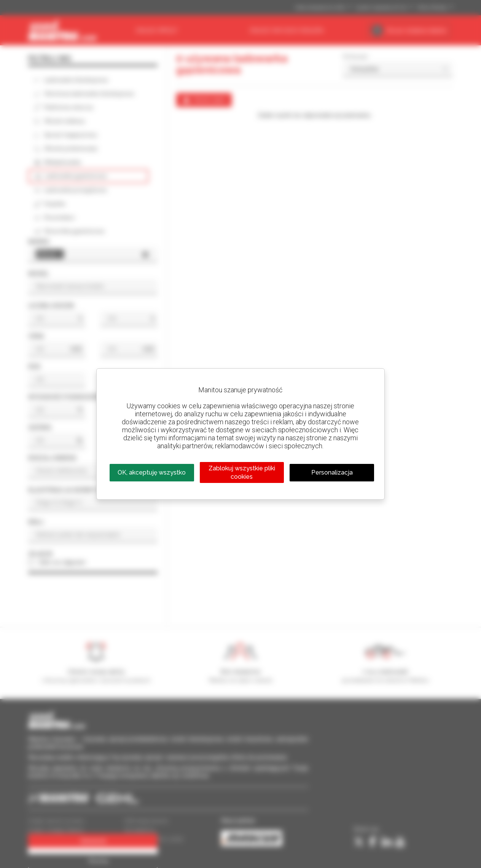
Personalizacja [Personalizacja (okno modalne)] (332, 472)
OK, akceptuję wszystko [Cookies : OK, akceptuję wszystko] (152, 472)
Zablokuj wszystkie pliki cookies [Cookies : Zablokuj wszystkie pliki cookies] (242, 472)
